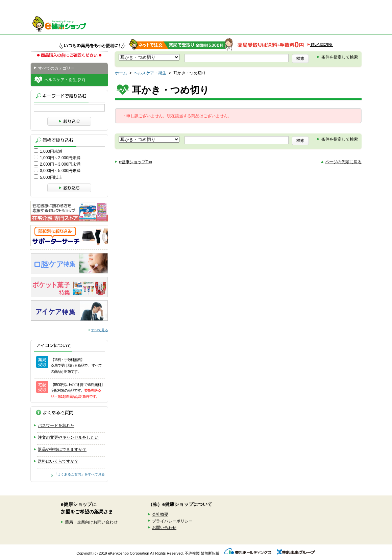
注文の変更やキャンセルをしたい (68, 437)
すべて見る (100, 330)
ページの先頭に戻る (343, 162)
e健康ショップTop (136, 162)
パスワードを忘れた (56, 425)
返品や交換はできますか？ (62, 449)
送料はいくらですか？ (58, 461)
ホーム (121, 73)
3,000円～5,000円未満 (60, 171)
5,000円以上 (51, 177)
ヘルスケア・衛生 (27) (65, 80)
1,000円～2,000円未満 (60, 158)
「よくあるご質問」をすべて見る (79, 474)
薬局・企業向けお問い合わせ (91, 522)
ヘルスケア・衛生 (150, 73)
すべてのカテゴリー (56, 68)
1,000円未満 (51, 151)
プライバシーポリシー (172, 521)
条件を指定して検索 (340, 57)
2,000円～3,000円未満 (60, 164)
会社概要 (160, 514)
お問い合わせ (164, 528)
